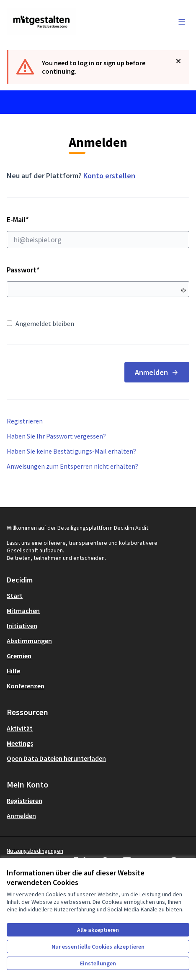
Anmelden (157, 372)
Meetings (20, 743)
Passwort (23, 270)
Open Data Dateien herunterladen (56, 758)
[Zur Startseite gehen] (74, 22)
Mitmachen (23, 611)
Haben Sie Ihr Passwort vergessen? (56, 436)
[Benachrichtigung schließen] (178, 61)
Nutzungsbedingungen (35, 851)
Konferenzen (26, 686)
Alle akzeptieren (98, 930)
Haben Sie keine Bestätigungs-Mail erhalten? (71, 451)
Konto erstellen (109, 176)
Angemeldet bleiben (40, 323)
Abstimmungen (29, 641)
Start (15, 595)
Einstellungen (98, 963)
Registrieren (25, 421)
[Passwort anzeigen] (183, 290)
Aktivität (20, 728)
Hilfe (13, 671)
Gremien (19, 656)
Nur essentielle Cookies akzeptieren (98, 947)
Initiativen (22, 626)
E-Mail (98, 231)
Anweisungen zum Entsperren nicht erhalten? (72, 466)
